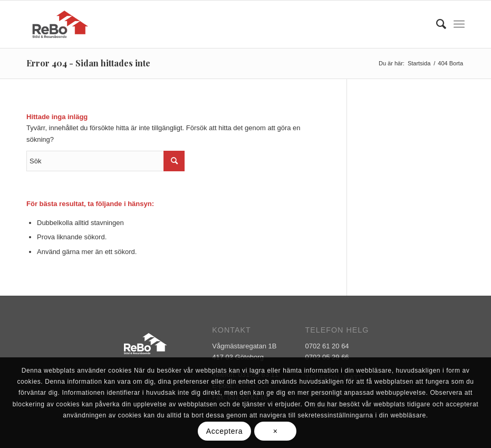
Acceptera (224, 431)
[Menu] (459, 24)
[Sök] (436, 24)
